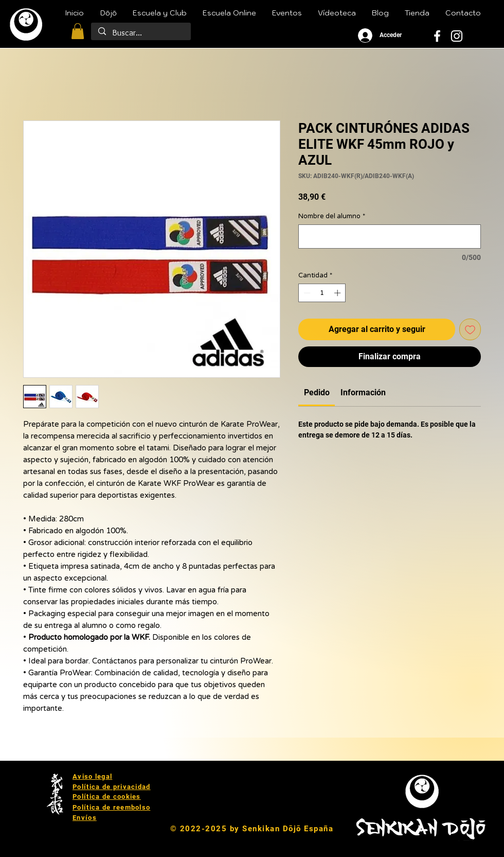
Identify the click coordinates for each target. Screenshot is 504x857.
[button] (78, 31)
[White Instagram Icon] (457, 36)
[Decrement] (306, 293)
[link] (317, 392)
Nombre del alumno (332, 216)
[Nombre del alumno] (390, 237)
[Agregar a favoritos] (470, 329)
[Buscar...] (141, 33)
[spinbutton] (322, 293)
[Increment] (338, 293)
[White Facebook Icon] (437, 36)
